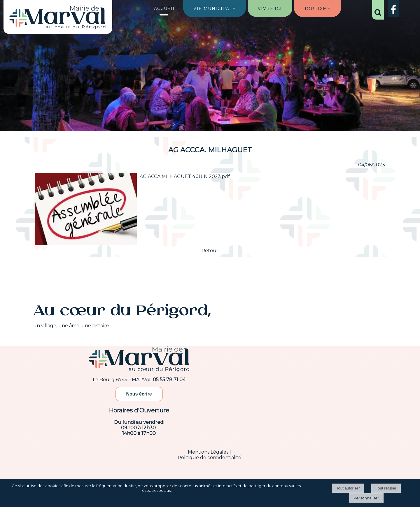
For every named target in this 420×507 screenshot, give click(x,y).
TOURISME (317, 8)
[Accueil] (58, 18)
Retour (210, 251)
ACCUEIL (165, 8)
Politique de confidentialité (209, 458)
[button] (378, 10)
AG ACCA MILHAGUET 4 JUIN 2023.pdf (185, 176)
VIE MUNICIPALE (215, 8)
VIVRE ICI (270, 8)
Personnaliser (366, 498)
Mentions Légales (208, 452)
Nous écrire (139, 394)
